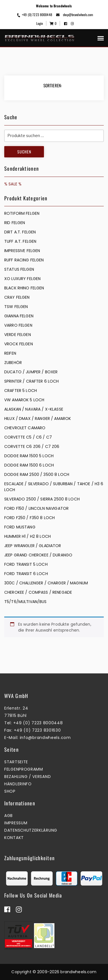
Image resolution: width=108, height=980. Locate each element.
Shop (10, 791)
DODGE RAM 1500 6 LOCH (29, 465)
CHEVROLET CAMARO (25, 428)
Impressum (16, 823)
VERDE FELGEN (18, 335)
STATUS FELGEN (19, 269)
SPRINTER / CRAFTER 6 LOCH (32, 381)
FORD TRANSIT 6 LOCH (26, 574)
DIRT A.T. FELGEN (20, 232)
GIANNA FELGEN (19, 316)
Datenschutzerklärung (31, 830)
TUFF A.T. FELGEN (20, 241)
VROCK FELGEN (19, 344)
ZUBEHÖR (13, 363)
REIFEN (10, 353)
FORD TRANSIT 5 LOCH (26, 564)
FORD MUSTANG (20, 527)
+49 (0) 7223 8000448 (34, 15)
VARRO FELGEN (18, 325)
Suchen (24, 152)
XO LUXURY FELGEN (22, 279)
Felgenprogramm (24, 769)
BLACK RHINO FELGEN (24, 288)
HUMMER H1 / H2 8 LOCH (27, 536)
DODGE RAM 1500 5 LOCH (29, 456)
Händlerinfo (18, 784)
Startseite (16, 762)
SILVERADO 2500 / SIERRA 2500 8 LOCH (42, 499)
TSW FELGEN (16, 307)
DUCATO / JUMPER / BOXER (31, 372)
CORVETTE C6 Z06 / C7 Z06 (32, 446)
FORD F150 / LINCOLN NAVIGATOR (36, 508)
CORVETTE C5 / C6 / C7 (28, 437)
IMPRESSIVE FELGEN (22, 251)
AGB (9, 816)
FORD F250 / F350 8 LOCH (29, 518)
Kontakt (14, 838)
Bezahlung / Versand (27, 777)
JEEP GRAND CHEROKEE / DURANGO (38, 555)
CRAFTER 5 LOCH (21, 391)
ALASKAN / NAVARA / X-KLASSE (34, 409)
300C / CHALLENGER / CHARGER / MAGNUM (46, 583)
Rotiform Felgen (22, 213)
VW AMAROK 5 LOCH (24, 400)
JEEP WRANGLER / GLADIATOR (33, 546)
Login (40, 23)
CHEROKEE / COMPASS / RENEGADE (38, 592)
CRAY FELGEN (17, 297)
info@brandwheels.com (45, 738)
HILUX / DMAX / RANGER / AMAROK (38, 419)
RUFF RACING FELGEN (24, 260)
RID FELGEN (15, 223)
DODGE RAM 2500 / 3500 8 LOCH (37, 474)
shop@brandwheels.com (75, 15)
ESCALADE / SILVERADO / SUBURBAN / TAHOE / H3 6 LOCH (54, 487)
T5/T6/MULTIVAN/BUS (26, 602)
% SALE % (13, 184)
